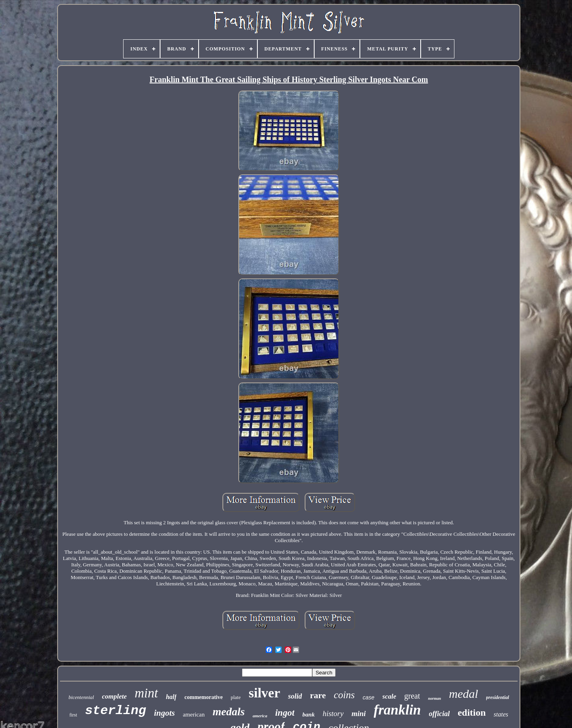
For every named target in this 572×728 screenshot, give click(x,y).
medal (463, 694)
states (501, 714)
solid (295, 696)
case (369, 697)
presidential (498, 697)
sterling (116, 711)
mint (146, 693)
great (412, 696)
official (440, 714)
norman (434, 698)
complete (114, 696)
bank (308, 714)
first (73, 715)
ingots (165, 713)
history (333, 714)
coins (344, 695)
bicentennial (81, 697)
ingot (285, 713)
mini (359, 714)
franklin (397, 710)
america (260, 716)
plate (236, 697)
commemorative (203, 697)
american (194, 714)
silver (264, 693)
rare (318, 695)
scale (389, 696)
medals (229, 712)
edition (472, 713)
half (171, 697)
